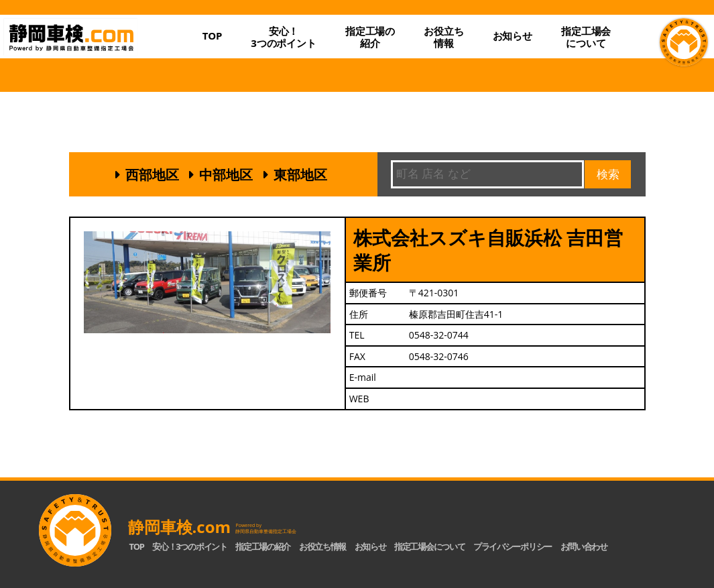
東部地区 (300, 175)
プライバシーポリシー (513, 546)
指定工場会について (586, 37)
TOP (213, 36)
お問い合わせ (584, 546)
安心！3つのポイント (284, 37)
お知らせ (513, 36)
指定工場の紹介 (263, 546)
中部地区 (226, 175)
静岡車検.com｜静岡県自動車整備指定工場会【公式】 (97, 49)
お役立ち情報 (443, 37)
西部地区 (152, 175)
